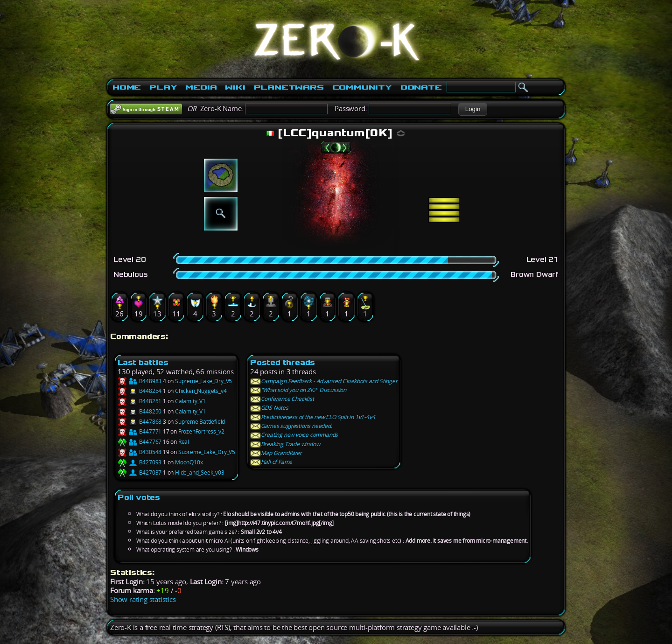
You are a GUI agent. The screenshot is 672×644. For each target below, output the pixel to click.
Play (163, 87)
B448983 (140, 381)
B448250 (140, 411)
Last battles (143, 362)
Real (184, 442)
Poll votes (139, 497)
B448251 (140, 401)
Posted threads (283, 362)
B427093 (140, 462)
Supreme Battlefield (200, 422)
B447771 (140, 431)
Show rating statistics (143, 599)
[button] (472, 109)
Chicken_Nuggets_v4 (201, 391)
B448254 (140, 391)
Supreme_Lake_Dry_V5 (203, 381)
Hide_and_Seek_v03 (200, 472)
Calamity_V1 (190, 401)
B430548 (140, 452)
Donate (421, 87)
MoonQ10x (189, 462)
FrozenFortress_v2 (201, 431)
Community (362, 87)
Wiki (235, 87)
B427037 (140, 472)
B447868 (140, 422)
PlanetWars (289, 87)
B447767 (140, 442)
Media (201, 87)
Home (127, 87)
